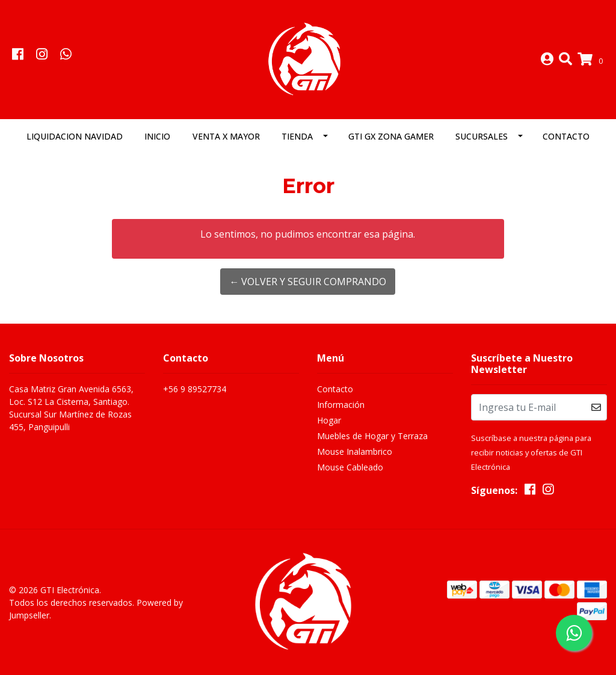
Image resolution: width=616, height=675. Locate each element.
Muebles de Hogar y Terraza (372, 436)
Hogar (329, 420)
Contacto (566, 136)
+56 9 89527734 (195, 389)
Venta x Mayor (226, 136)
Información (341, 405)
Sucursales (482, 136)
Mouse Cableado (350, 467)
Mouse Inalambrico (355, 452)
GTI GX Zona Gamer (391, 136)
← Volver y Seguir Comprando (308, 282)
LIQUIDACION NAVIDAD (75, 136)
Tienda (297, 136)
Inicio (157, 136)
